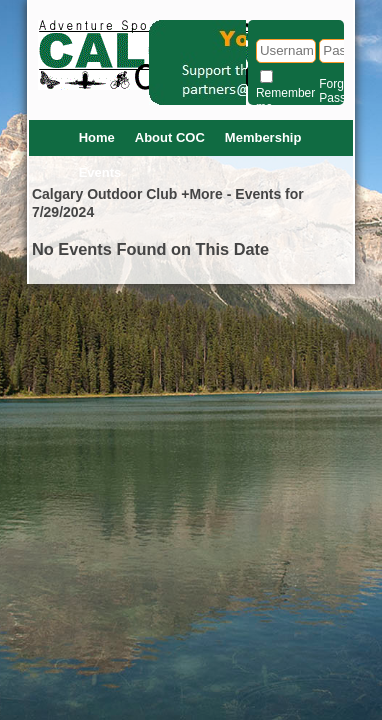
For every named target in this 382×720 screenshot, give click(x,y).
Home (97, 137)
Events (100, 172)
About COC (170, 137)
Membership (263, 137)
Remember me (285, 100)
